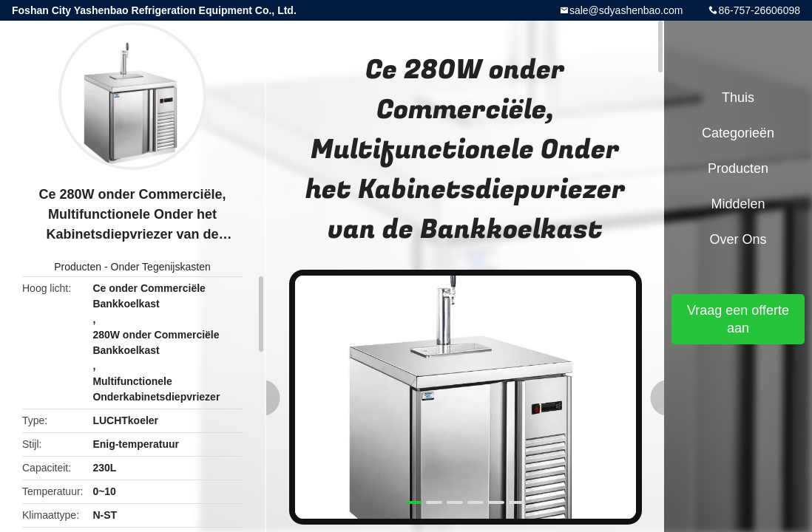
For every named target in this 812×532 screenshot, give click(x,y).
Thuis (738, 98)
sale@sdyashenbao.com (626, 10)
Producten (78, 267)
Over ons (738, 239)
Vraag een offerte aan (738, 319)
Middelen (738, 204)
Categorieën (738, 133)
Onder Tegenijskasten (161, 267)
